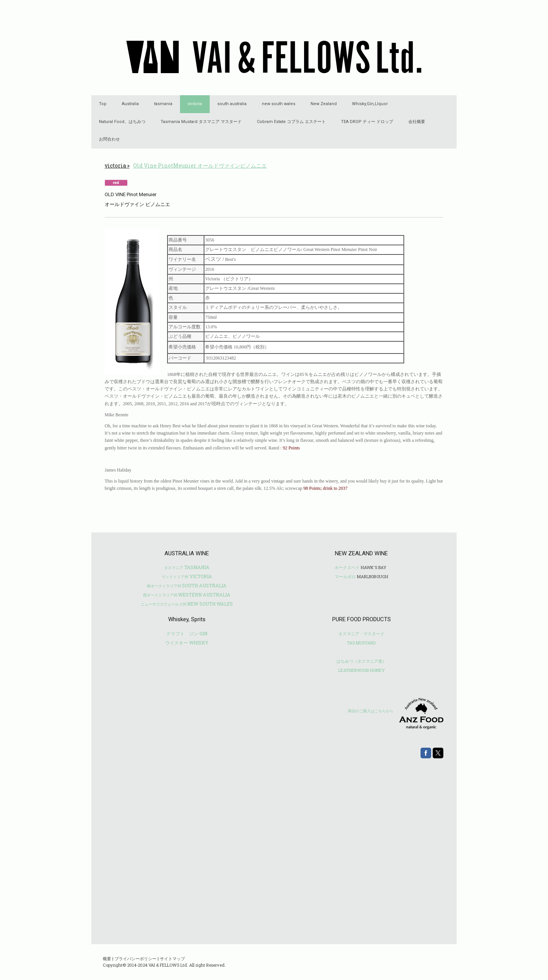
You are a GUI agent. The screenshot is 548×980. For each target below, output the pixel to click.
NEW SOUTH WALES (210, 604)
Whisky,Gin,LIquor (370, 104)
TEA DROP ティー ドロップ (367, 122)
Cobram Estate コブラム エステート (291, 122)
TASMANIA (187, 567)
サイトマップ (172, 958)
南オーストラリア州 (164, 586)
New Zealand (324, 104)
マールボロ (345, 576)
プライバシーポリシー (135, 958)
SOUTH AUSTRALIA (204, 585)
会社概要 (417, 122)
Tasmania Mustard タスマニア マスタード (201, 122)
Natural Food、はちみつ (122, 122)
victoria (195, 104)
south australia (232, 104)
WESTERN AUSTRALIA (204, 595)
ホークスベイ (347, 567)
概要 (107, 958)
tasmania (163, 104)
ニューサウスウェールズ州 (164, 604)
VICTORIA (187, 576)
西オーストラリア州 (160, 595)
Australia (130, 104)
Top (103, 104)
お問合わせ (109, 139)
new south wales (279, 104)
